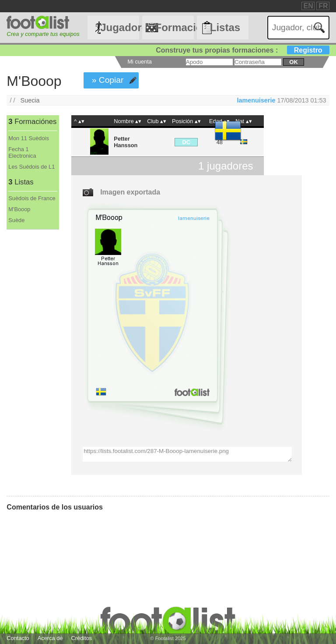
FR (323, 6)
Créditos (82, 638)
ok (293, 62)
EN (308, 6)
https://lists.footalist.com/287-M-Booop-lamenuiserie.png (187, 454)
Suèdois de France (32, 198)
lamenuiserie (256, 100)
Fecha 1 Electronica (22, 152)
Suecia (30, 100)
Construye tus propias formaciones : (243, 50)
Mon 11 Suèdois (28, 138)
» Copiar (108, 80)
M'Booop (19, 209)
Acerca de (50, 638)
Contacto (18, 638)
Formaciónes (174, 27)
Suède (16, 220)
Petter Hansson (126, 142)
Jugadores (119, 27)
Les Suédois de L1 (31, 167)
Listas (225, 27)
